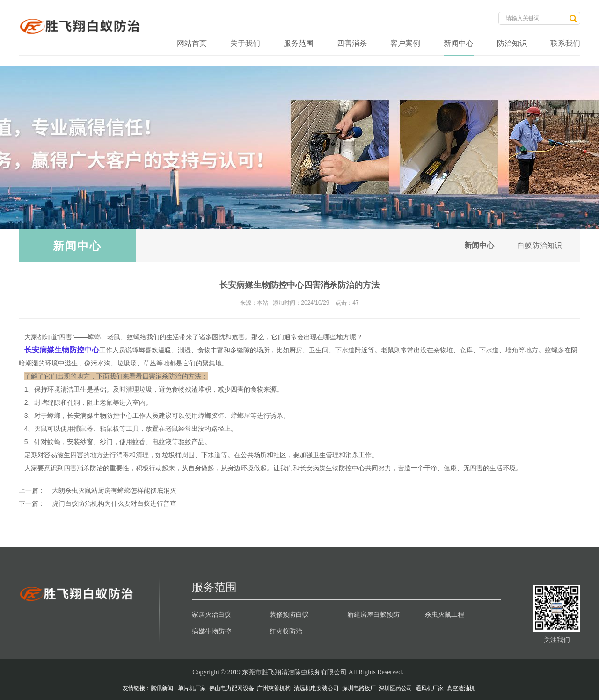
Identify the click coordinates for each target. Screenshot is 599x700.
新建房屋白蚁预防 (373, 614)
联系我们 (565, 43)
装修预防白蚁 (289, 614)
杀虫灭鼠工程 (445, 614)
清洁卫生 (73, 389)
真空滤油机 (461, 688)
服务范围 (299, 43)
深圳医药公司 (395, 688)
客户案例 (405, 43)
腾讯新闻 (162, 688)
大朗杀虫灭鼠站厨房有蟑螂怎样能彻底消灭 (114, 490)
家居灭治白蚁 (212, 614)
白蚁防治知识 (539, 245)
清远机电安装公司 (316, 688)
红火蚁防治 (286, 631)
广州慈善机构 (274, 688)
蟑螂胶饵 (211, 416)
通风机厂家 (430, 688)
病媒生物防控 (212, 631)
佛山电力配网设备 (232, 688)
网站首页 (192, 43)
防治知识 (512, 43)
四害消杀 (352, 43)
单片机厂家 (192, 688)
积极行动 (149, 468)
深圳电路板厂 (359, 688)
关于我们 (245, 43)
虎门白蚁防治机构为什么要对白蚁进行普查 (114, 503)
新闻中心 (459, 43)
